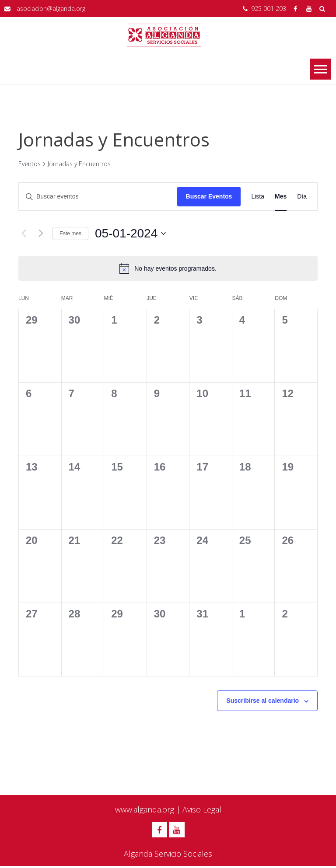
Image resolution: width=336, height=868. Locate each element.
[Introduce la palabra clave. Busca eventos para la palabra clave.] (98, 197)
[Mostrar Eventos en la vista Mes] (281, 197)
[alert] (168, 268)
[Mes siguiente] (41, 234)
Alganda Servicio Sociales (168, 855)
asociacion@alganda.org (51, 9)
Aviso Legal (202, 809)
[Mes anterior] (24, 234)
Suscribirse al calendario (262, 701)
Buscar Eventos (209, 196)
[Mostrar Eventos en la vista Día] (302, 197)
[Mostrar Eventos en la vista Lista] (258, 197)
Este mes (70, 234)
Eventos (30, 164)
